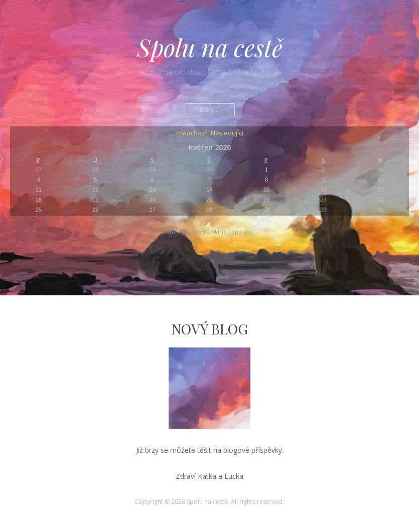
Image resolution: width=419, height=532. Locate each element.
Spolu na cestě (210, 47)
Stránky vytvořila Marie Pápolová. (210, 231)
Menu (210, 110)
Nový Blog (210, 329)
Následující (227, 134)
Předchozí (191, 134)
